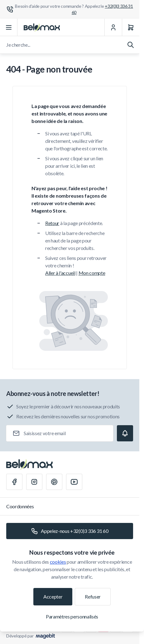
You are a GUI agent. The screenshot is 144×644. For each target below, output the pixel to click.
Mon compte (92, 273)
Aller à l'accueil (60, 273)
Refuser (93, 597)
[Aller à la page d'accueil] (42, 27)
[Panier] (131, 27)
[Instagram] (34, 482)
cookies (58, 562)
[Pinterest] (54, 482)
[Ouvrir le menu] (9, 27)
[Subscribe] (125, 433)
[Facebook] (14, 482)
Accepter (53, 597)
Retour (52, 223)
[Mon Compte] (113, 27)
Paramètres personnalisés (72, 616)
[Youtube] (74, 482)
